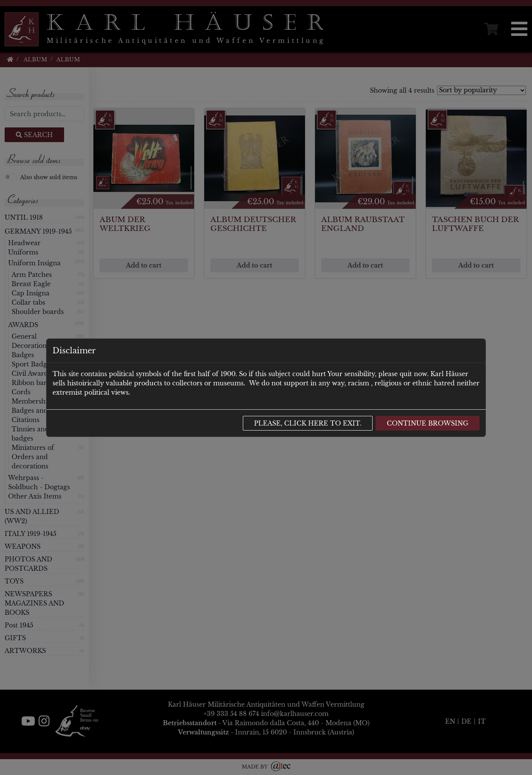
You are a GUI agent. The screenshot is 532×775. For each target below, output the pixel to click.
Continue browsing (428, 423)
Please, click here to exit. (308, 423)
